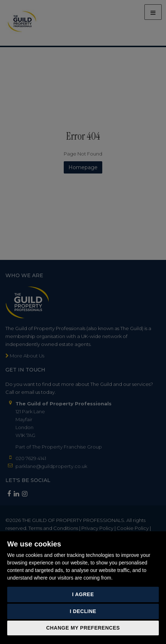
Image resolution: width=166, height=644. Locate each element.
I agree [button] (83, 594)
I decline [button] (83, 611)
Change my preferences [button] (83, 628)
